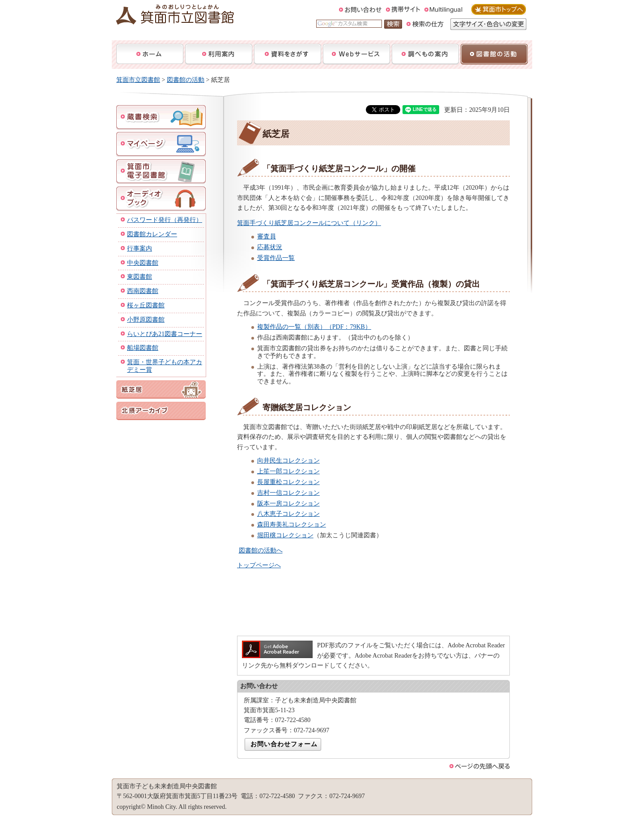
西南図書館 (143, 291)
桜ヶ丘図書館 (146, 305)
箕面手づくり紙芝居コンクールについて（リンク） (309, 223)
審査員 (267, 236)
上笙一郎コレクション (288, 471)
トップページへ (259, 565)
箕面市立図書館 (138, 80)
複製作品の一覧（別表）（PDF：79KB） (314, 327)
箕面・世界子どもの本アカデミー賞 (165, 366)
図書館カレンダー (152, 234)
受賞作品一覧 (276, 258)
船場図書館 (143, 348)
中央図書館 (143, 263)
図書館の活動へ (261, 550)
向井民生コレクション (288, 461)
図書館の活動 (186, 80)
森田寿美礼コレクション (292, 525)
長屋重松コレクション (288, 482)
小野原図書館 (146, 320)
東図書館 (140, 277)
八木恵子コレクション (288, 514)
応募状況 (270, 247)
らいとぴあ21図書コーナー (165, 334)
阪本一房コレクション (288, 504)
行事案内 (140, 249)
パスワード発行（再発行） (165, 220)
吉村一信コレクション (288, 493)
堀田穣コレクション (285, 535)
